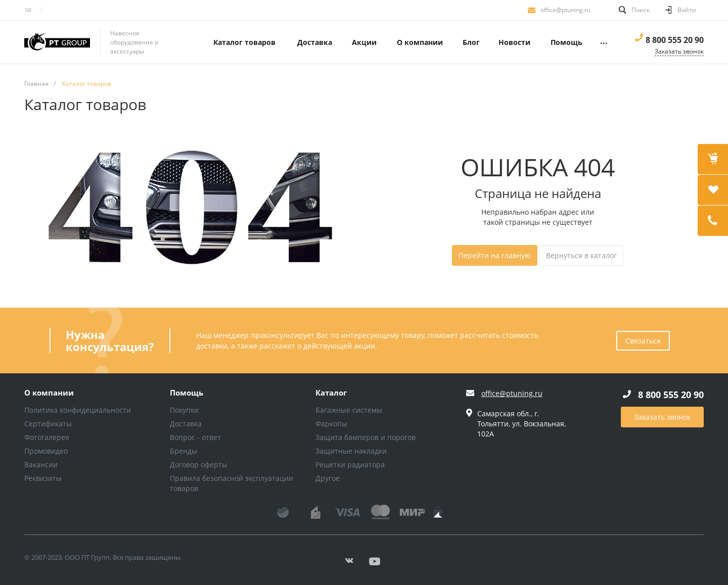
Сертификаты (48, 424)
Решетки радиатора (350, 465)
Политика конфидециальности (78, 410)
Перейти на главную (495, 255)
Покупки (184, 410)
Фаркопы (331, 424)
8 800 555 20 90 (675, 40)
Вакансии (41, 465)
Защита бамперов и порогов (366, 437)
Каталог (331, 393)
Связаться (643, 341)
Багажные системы (349, 410)
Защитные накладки (351, 451)
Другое (328, 478)
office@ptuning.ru (565, 10)
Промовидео (46, 451)
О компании (49, 393)
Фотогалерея (47, 437)
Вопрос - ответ (195, 437)
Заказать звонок (662, 417)
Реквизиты (43, 478)
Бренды (184, 451)
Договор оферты (199, 465)
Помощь (187, 393)
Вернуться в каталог (581, 255)
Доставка (186, 424)
